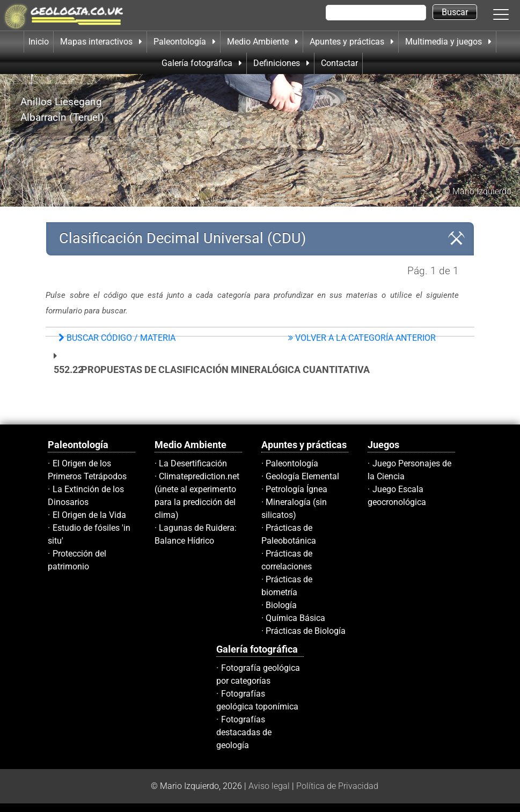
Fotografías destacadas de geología (244, 732)
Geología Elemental (302, 476)
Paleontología (292, 463)
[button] (512, 14)
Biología (281, 605)
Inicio (39, 42)
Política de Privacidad (337, 786)
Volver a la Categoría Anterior (362, 338)
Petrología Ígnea (296, 489)
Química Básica (295, 618)
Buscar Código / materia (117, 338)
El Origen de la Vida (89, 515)
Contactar (339, 63)
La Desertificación (193, 463)
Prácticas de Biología (306, 631)
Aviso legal (269, 786)
